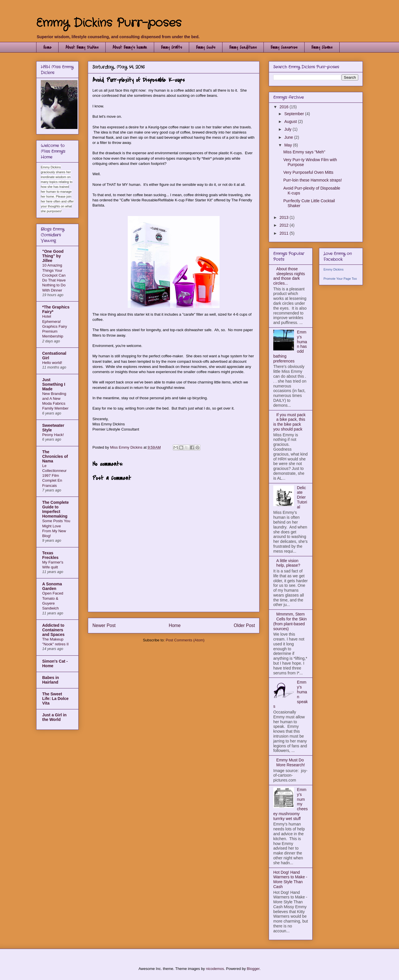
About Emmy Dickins (82, 47)
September (295, 114)
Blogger (253, 969)
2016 (285, 107)
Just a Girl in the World (54, 717)
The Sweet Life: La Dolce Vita (55, 699)
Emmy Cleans (322, 47)
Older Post (244, 625)
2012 (285, 225)
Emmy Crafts (172, 47)
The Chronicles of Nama (55, 456)
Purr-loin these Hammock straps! (313, 180)
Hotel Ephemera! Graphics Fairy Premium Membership (55, 326)
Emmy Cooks (206, 47)
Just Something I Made (54, 384)
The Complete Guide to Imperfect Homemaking (56, 509)
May (288, 145)
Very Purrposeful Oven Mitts (308, 172)
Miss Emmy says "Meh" (304, 152)
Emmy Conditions (243, 47)
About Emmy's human (130, 47)
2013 (285, 217)
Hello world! (52, 363)
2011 (285, 233)
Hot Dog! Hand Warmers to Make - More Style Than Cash (290, 879)
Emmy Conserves (284, 47)
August (291, 121)
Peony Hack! (53, 435)
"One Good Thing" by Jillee (53, 256)
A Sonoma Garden (52, 586)
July (288, 129)
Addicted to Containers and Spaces (53, 630)
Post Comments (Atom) (185, 640)
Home (47, 47)
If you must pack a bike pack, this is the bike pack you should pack (289, 422)
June (289, 137)
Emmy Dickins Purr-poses (109, 23)
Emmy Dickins (334, 269)
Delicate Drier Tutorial (302, 497)
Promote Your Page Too (340, 279)
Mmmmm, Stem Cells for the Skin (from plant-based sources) (290, 621)
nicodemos (215, 969)
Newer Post (104, 625)
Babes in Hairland (51, 680)
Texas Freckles (50, 555)
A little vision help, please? (288, 563)
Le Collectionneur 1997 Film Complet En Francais (54, 476)
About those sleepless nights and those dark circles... (289, 276)
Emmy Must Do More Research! (291, 762)
